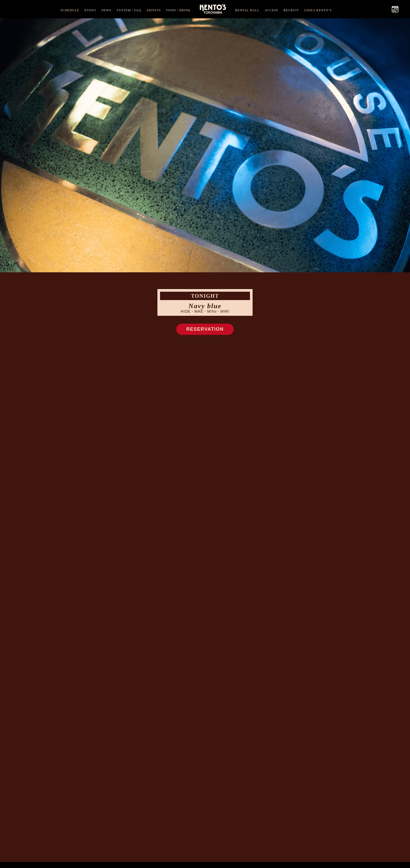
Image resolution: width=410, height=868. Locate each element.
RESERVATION (205, 329)
